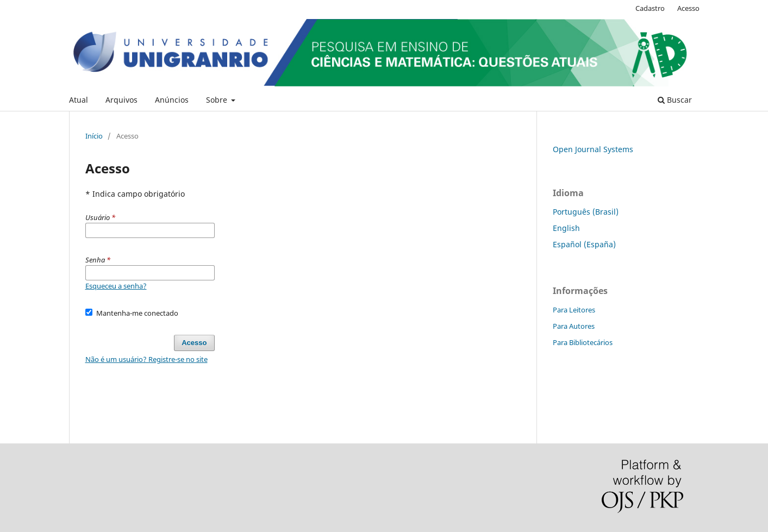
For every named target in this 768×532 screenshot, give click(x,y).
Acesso (688, 8)
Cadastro (650, 8)
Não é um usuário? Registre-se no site (146, 359)
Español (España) (584, 244)
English (566, 228)
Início (94, 136)
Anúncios (172, 100)
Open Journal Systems (593, 149)
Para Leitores (574, 310)
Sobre (218, 100)
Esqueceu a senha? (116, 286)
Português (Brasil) (586, 212)
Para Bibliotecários (583, 342)
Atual (79, 100)
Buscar (675, 100)
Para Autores (574, 326)
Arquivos (121, 100)
